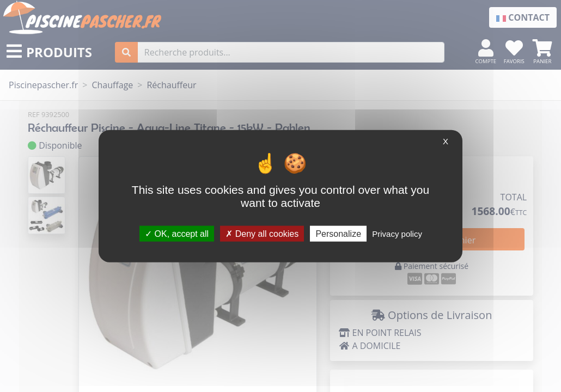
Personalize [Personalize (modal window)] (338, 233)
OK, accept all (177, 233)
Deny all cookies (262, 233)
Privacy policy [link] (397, 233)
